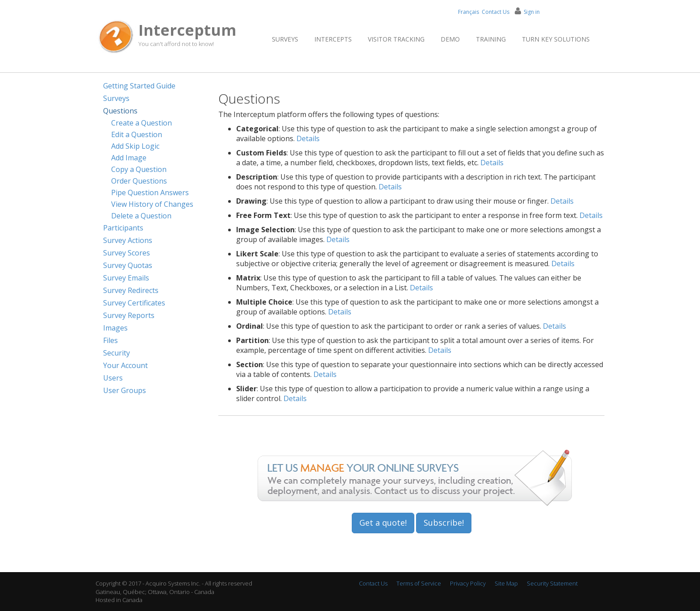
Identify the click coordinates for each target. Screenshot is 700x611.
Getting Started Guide (139, 86)
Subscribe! (444, 523)
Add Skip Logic (135, 146)
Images (115, 328)
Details (308, 138)
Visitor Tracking (396, 39)
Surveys (285, 39)
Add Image (129, 158)
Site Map (506, 583)
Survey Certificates (134, 303)
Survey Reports (129, 315)
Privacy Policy (468, 583)
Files (110, 340)
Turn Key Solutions (556, 39)
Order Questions (139, 181)
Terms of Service (419, 583)
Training (491, 39)
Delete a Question (141, 216)
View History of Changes (152, 204)
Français (469, 12)
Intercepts (333, 39)
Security (117, 353)
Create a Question (142, 123)
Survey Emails (126, 278)
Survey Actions (128, 240)
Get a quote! (383, 523)
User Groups (125, 390)
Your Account (125, 365)
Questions (120, 111)
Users (113, 378)
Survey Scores (127, 253)
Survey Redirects (131, 290)
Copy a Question (139, 169)
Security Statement (552, 583)
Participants (123, 228)
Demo (450, 39)
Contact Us (496, 12)
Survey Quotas (128, 265)
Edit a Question (137, 134)
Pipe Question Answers (150, 193)
